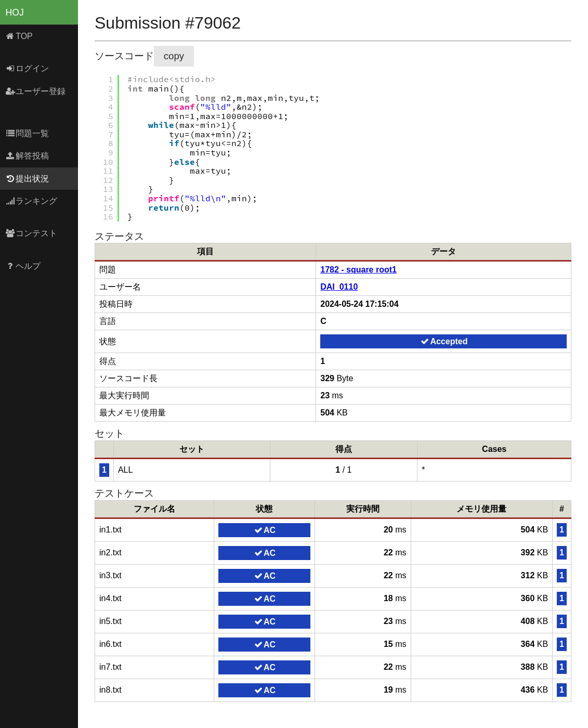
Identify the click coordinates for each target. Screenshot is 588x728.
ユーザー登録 (36, 91)
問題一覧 (27, 133)
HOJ (15, 12)
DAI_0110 (339, 287)
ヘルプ (23, 266)
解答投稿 (27, 156)
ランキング (31, 201)
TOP (19, 36)
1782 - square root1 (358, 270)
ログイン (27, 68)
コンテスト (31, 233)
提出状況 (27, 179)
